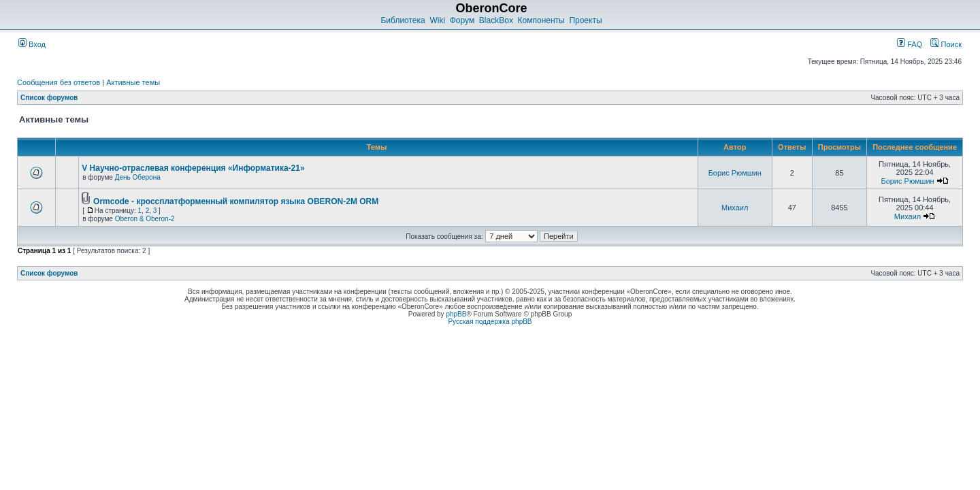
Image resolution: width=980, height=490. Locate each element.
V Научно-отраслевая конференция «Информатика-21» (193, 168)
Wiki (437, 20)
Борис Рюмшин (735, 173)
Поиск (946, 44)
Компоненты (541, 20)
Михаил (735, 208)
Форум (462, 20)
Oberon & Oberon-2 (145, 219)
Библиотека (403, 20)
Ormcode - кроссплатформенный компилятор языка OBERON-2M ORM (236, 201)
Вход (32, 44)
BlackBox (496, 20)
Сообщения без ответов (59, 82)
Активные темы (133, 82)
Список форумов (49, 98)
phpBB (456, 314)
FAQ (910, 44)
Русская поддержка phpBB (490, 322)
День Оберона (138, 177)
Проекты (585, 20)
